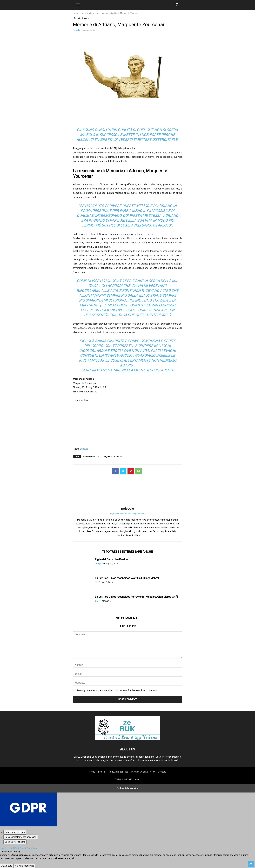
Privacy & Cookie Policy (143, 772)
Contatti (162, 772)
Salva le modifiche (25, 866)
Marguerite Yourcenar (112, 457)
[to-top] (251, 863)
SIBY (97, 582)
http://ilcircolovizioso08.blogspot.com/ (127, 514)
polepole (80, 30)
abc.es (85, 449)
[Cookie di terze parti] (15, 842)
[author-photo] (127, 504)
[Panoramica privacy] (15, 832)
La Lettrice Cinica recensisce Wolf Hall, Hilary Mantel (127, 578)
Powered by (20, 848)
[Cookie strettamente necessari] (21, 837)
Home (76, 13)
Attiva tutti (7, 866)
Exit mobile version (127, 788)
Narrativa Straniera (90, 13)
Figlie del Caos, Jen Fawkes (112, 559)
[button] (78, 5)
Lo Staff (102, 772)
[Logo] (127, 739)
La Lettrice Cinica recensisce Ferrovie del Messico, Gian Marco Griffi (136, 597)
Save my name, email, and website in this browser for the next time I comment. (117, 690)
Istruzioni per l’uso (119, 772)
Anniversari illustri (91, 457)
